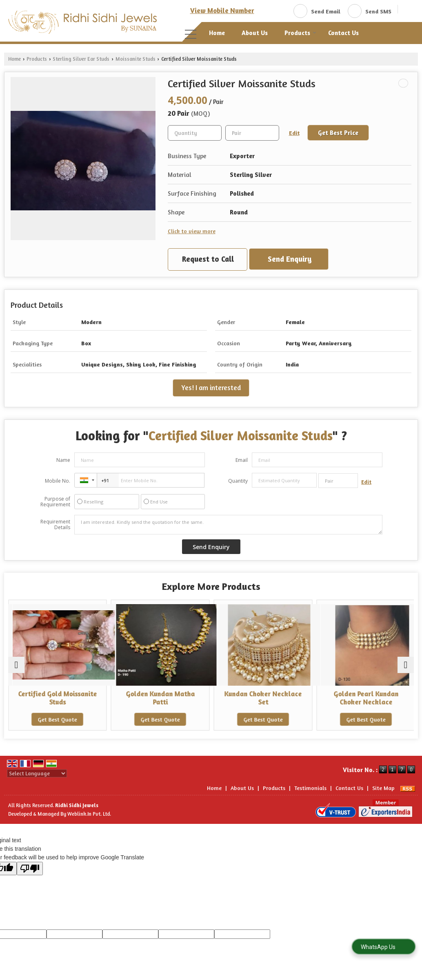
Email (242, 460)
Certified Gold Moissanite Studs (57, 698)
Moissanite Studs (135, 59)
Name (63, 460)
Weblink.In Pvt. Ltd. (89, 814)
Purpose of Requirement (55, 502)
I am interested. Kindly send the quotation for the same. (228, 525)
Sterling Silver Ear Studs (81, 59)
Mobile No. (58, 481)
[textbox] (252, 133)
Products (300, 33)
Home (217, 33)
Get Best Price (338, 133)
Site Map (383, 788)
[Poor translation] (30, 869)
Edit (294, 133)
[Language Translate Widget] (37, 773)
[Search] (407, 10)
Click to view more (192, 231)
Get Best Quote (58, 719)
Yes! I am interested (211, 388)
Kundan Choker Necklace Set (262, 698)
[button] (222, 11)
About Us (255, 33)
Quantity (238, 481)
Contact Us (343, 33)
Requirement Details (55, 525)
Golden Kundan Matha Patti (160, 698)
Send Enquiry (290, 259)
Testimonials (310, 788)
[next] (406, 665)
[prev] (16, 665)
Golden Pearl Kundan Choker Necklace (365, 698)
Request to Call (208, 259)
